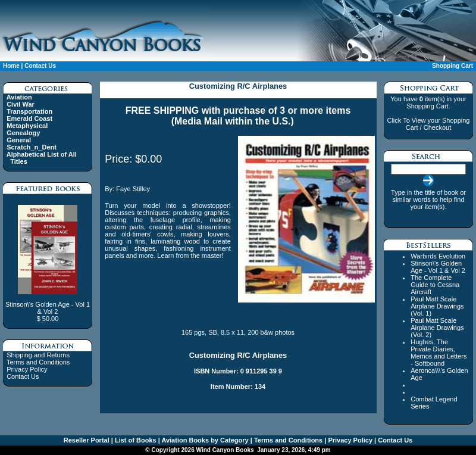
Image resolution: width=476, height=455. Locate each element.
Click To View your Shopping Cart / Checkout (428, 124)
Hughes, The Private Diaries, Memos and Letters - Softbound (439, 353)
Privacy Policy (27, 369)
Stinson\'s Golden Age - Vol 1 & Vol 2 (438, 267)
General (19, 140)
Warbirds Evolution (438, 256)
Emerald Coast (29, 119)
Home (11, 66)
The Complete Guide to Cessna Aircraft (435, 285)
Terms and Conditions (38, 362)
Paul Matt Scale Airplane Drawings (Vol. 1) (437, 306)
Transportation (29, 111)
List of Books (135, 440)
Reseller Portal (87, 440)
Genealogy (23, 133)
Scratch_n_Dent (32, 147)
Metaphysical (27, 126)
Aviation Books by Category (204, 440)
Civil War (21, 104)
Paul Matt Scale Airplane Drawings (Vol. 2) (437, 328)
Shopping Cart (452, 66)
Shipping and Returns (38, 355)
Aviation (19, 97)
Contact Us (40, 66)
